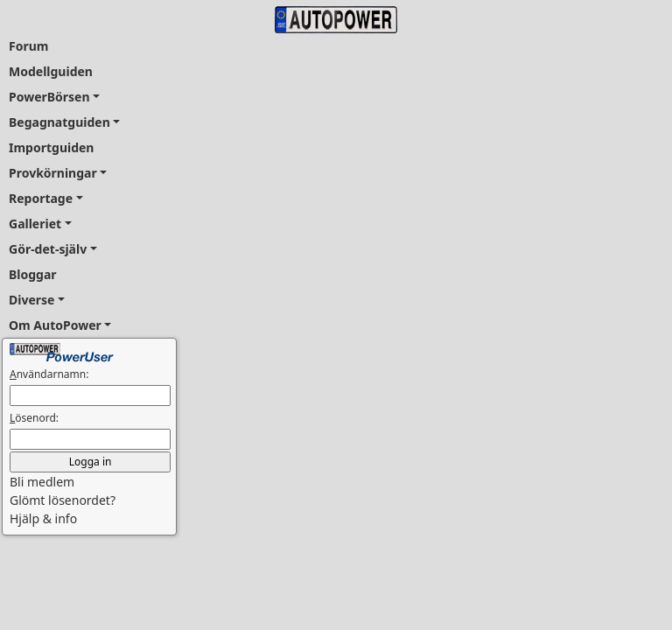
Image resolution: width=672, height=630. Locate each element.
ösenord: (34, 418)
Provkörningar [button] (53, 173)
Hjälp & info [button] (43, 518)
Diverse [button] (31, 300)
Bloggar (33, 274)
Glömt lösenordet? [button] (63, 500)
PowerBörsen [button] (49, 97)
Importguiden (51, 147)
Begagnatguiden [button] (59, 122)
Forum (28, 46)
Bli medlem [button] (42, 482)
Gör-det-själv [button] (48, 249)
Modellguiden (51, 71)
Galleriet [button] (35, 224)
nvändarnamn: (49, 374)
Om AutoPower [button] (55, 325)
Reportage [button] (41, 198)
